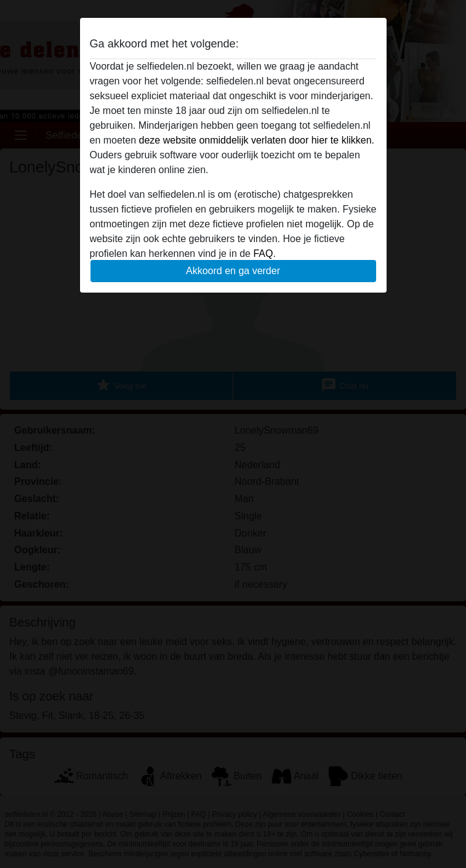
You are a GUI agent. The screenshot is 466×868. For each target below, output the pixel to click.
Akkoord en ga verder (233, 271)
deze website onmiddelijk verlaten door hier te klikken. (257, 140)
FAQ (263, 254)
